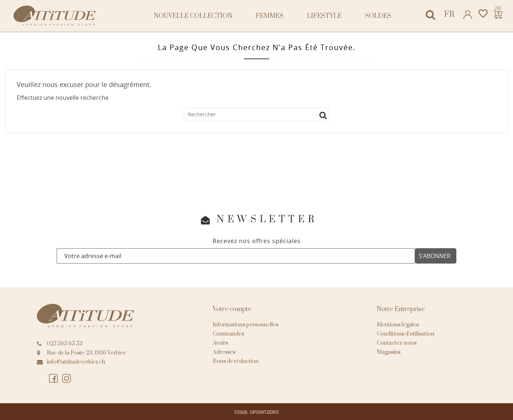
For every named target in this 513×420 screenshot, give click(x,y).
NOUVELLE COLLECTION (193, 16)
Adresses (224, 352)
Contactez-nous (397, 343)
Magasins (389, 352)
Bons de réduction (236, 361)
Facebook (54, 379)
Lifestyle (324, 16)
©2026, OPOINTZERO (256, 412)
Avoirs (220, 343)
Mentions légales (398, 325)
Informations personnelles (246, 325)
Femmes (270, 16)
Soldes (378, 16)
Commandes (228, 334)
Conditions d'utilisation (406, 334)
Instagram (67, 379)
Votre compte (232, 309)
